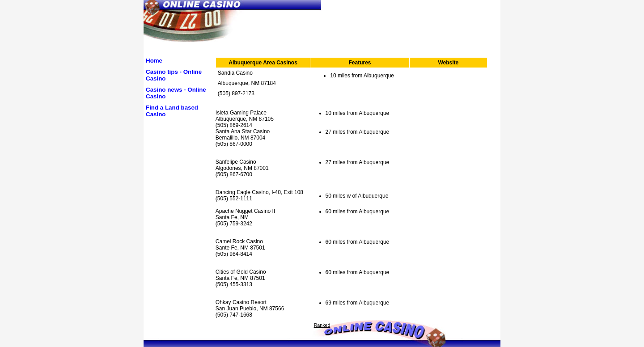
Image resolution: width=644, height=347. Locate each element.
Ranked (322, 325)
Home (154, 61)
